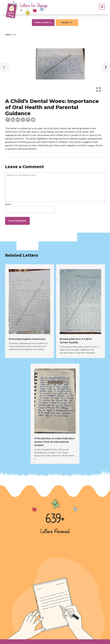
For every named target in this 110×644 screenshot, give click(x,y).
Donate (67, 22)
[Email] (18, 120)
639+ (55, 519)
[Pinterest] (28, 120)
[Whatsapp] (23, 120)
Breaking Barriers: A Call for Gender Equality (76, 341)
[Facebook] (8, 120)
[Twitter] (33, 120)
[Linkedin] (13, 120)
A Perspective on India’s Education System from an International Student (55, 442)
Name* (8, 204)
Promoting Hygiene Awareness (27, 339)
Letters (8, 35)
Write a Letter (43, 22)
